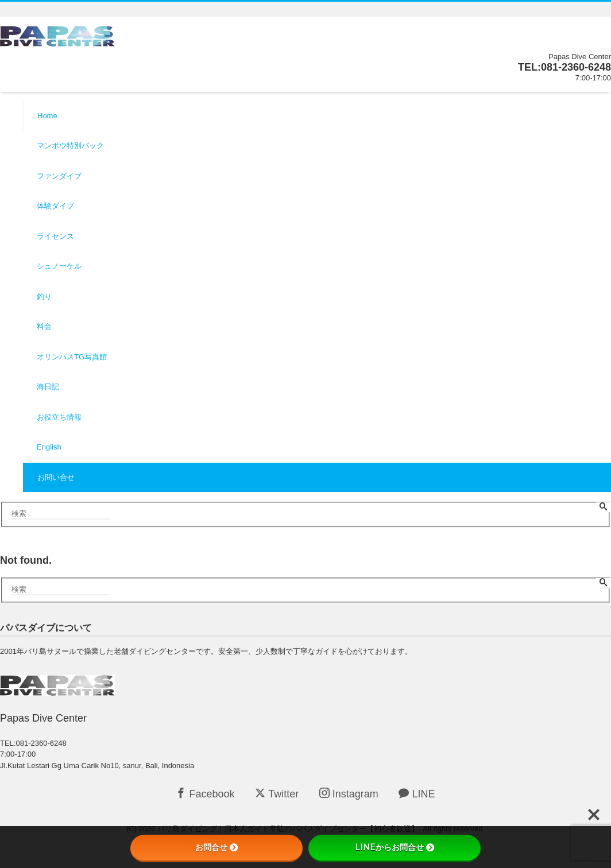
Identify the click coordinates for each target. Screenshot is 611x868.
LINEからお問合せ (395, 847)
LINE (417, 794)
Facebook (205, 794)
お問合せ (216, 847)
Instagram (349, 794)
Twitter (277, 794)
